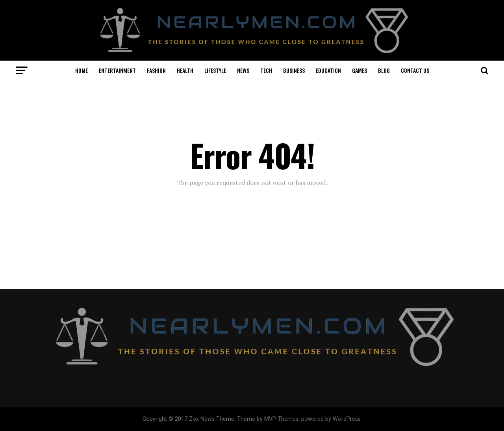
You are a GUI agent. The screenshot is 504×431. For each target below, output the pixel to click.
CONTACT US (415, 70)
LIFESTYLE (215, 70)
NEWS (243, 70)
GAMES (359, 70)
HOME (82, 70)
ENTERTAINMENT (117, 70)
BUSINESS (294, 70)
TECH (266, 70)
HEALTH (185, 70)
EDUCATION (328, 70)
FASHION (156, 70)
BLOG (384, 70)
